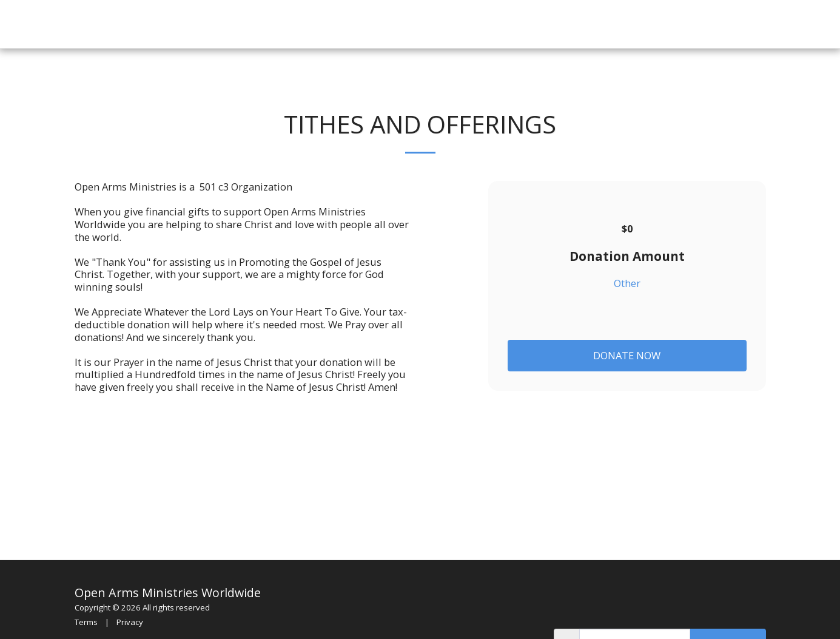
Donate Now (627, 355)
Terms (86, 622)
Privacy (130, 622)
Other (627, 284)
